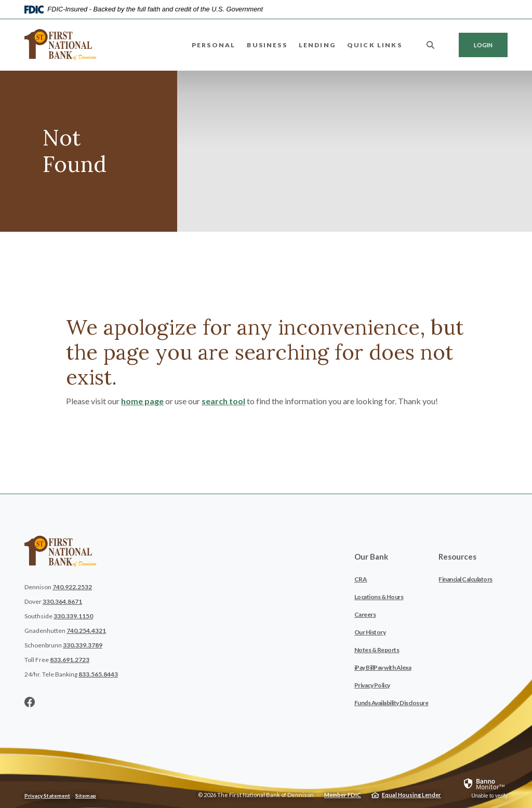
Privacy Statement (47, 796)
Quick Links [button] (375, 45)
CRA (361, 579)
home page (142, 401)
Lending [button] (317, 45)
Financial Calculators (465, 579)
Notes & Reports (377, 650)
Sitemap (86, 796)
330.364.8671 (62, 601)
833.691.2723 (70, 660)
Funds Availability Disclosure (391, 703)
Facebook (30, 702)
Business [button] (267, 45)
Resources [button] (457, 557)
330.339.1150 (73, 616)
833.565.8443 (98, 674)
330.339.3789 (83, 645)
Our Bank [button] (371, 557)
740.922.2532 (72, 587)
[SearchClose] (431, 45)
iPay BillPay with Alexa (383, 667)
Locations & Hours (379, 597)
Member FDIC (343, 795)
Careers (365, 614)
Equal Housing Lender (411, 795)
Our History (370, 632)
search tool (223, 401)
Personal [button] (214, 45)
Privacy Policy (372, 685)
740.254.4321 (86, 631)
